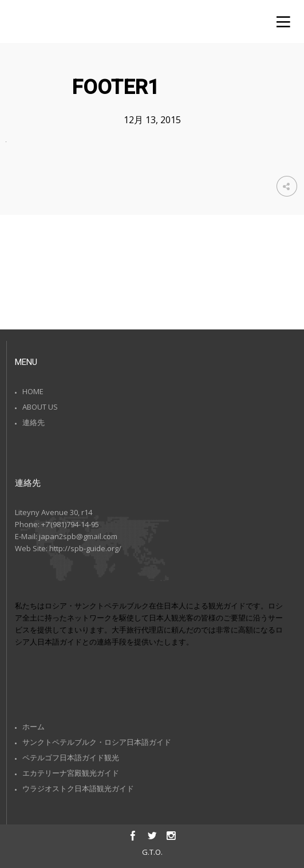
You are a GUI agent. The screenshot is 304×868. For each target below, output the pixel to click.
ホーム (33, 726)
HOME (33, 391)
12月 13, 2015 (152, 120)
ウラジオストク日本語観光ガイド (78, 788)
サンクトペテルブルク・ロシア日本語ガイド (97, 742)
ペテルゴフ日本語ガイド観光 (71, 757)
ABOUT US (40, 407)
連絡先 (33, 422)
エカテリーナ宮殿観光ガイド (71, 773)
